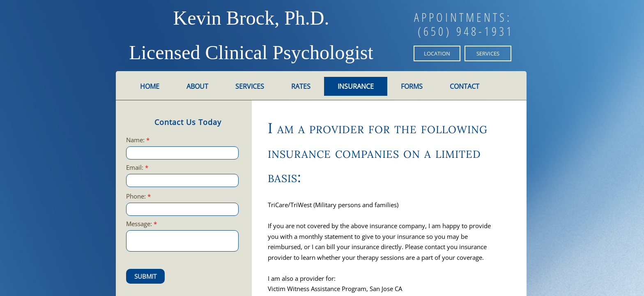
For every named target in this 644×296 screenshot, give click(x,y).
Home (150, 86)
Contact (465, 86)
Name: (138, 140)
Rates (301, 86)
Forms (412, 86)
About (197, 86)
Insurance (356, 86)
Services (250, 86)
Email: (137, 168)
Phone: (138, 196)
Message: (141, 224)
